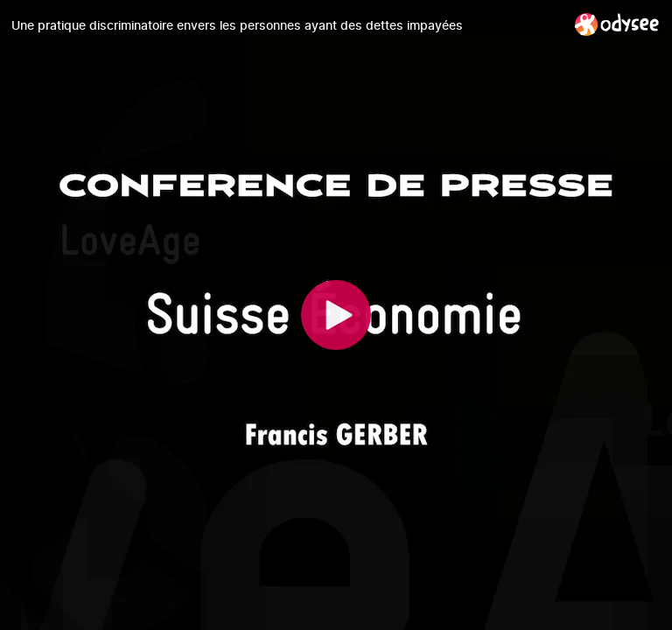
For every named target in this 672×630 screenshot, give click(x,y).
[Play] (336, 315)
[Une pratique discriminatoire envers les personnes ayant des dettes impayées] (286, 25)
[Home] (617, 24)
